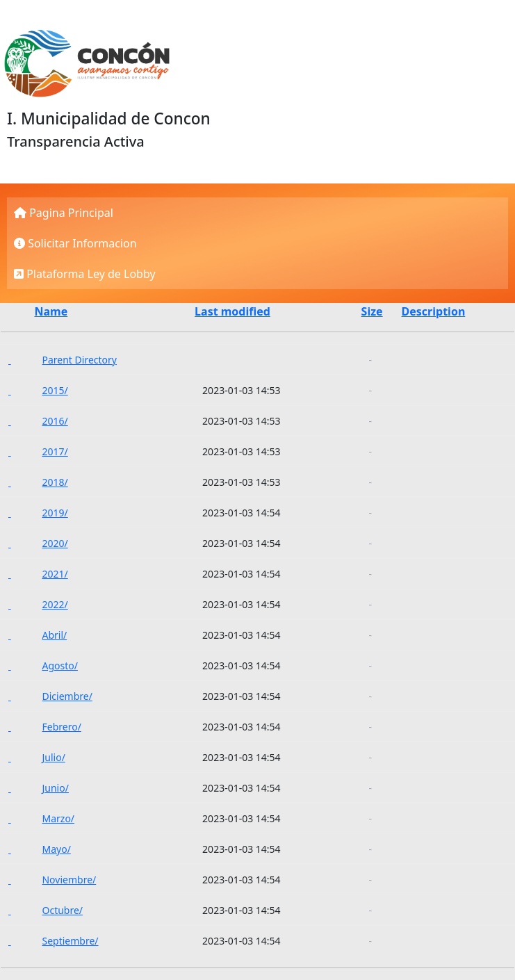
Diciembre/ (67, 696)
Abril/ (54, 635)
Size (372, 311)
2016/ (55, 421)
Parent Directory (79, 360)
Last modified (232, 311)
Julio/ (53, 757)
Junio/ (55, 788)
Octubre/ (62, 910)
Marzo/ (58, 818)
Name (51, 311)
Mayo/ (56, 849)
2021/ (55, 574)
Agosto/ (59, 665)
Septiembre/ (70, 941)
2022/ (55, 604)
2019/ (55, 513)
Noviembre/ (69, 880)
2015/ (55, 390)
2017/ (55, 451)
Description (434, 311)
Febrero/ (61, 727)
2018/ (55, 482)
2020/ (55, 543)
